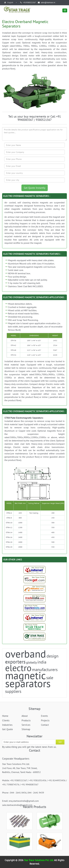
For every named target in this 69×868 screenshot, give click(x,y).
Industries (7, 725)
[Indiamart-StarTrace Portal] (35, 570)
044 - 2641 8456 (18, 793)
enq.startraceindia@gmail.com (24, 801)
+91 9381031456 (38, 780)
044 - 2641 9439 (36, 793)
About (25, 716)
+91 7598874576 (11, 784)
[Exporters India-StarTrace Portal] (35, 608)
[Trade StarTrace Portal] (35, 589)
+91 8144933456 (57, 780)
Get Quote (7, 729)
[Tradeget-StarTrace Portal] (35, 579)
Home (5, 716)
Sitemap (26, 729)
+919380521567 (28, 2)
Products (26, 720)
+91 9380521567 (19, 780)
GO (60, 742)
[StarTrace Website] (35, 636)
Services (26, 725)
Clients (6, 720)
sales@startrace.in (46, 2)
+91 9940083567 (30, 784)
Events (44, 716)
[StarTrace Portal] (35, 627)
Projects (45, 720)
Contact (45, 725)
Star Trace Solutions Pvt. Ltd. (39, 860)
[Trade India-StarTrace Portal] (35, 598)
